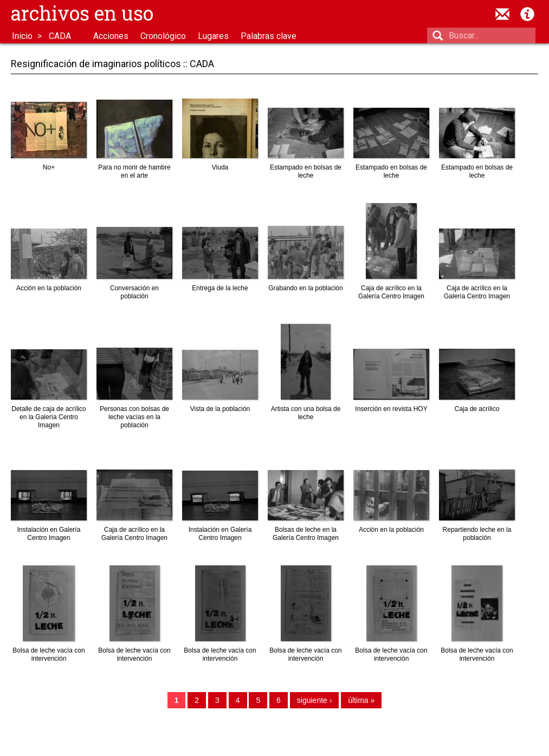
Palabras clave (269, 36)
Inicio (22, 36)
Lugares (213, 36)
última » (361, 700)
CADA (60, 36)
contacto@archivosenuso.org (502, 14)
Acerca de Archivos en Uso (527, 14)
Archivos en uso (82, 13)
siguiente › (315, 700)
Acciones (111, 36)
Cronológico (163, 36)
